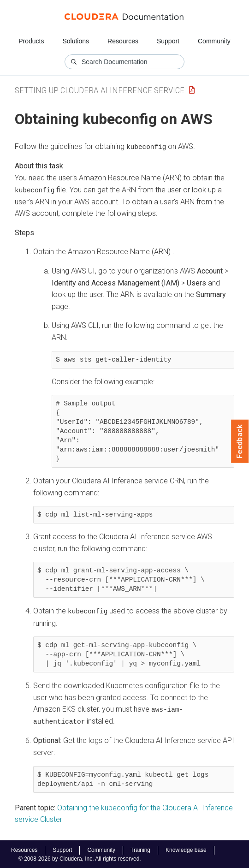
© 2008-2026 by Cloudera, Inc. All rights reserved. (80, 858)
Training (140, 849)
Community (214, 41)
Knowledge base (186, 849)
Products (31, 41)
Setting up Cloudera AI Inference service (100, 90)
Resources (123, 41)
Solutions (76, 41)
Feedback (240, 441)
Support (168, 41)
